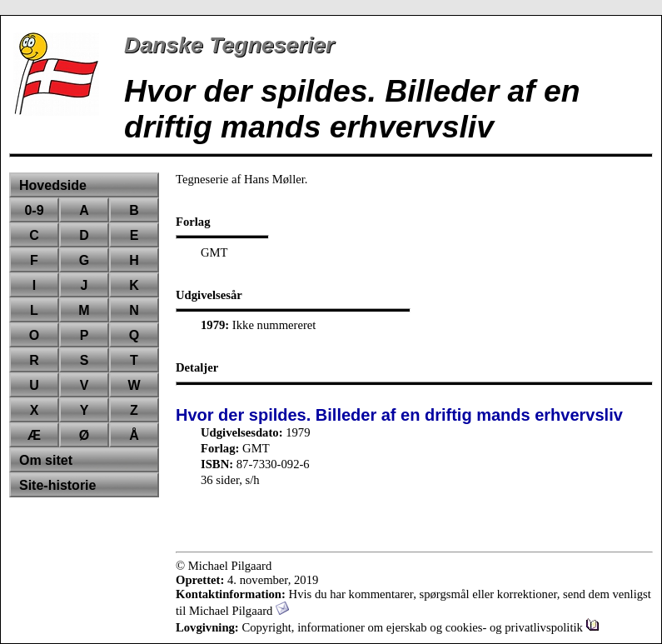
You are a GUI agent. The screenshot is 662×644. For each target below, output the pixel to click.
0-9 (34, 210)
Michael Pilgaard (239, 611)
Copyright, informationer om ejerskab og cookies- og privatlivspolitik (420, 627)
